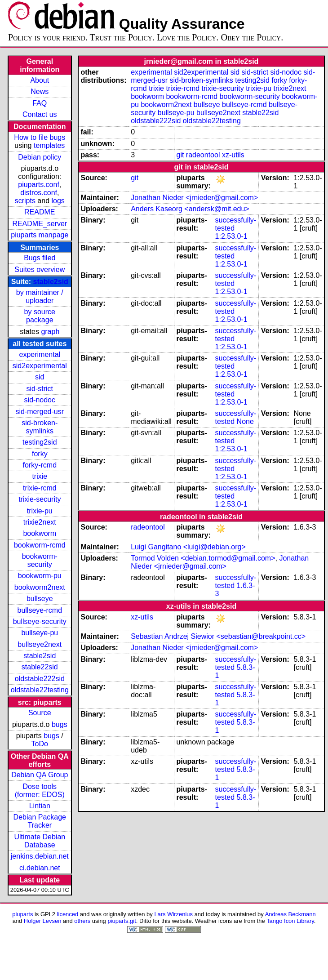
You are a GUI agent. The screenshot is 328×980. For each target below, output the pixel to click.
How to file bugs (40, 137)
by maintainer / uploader (40, 296)
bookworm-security (40, 560)
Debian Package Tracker (40, 821)
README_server (40, 224)
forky (40, 454)
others (82, 921)
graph (50, 332)
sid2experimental (40, 366)
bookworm (40, 533)
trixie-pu (40, 511)
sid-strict (40, 389)
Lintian (40, 806)
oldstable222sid (40, 679)
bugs (60, 724)
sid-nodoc (40, 400)
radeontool (203, 155)
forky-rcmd (40, 465)
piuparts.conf (39, 185)
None (245, 421)
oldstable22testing (40, 690)
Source (40, 713)
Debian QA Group (40, 775)
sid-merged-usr (40, 412)
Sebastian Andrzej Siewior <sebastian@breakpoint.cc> (218, 636)
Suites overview (40, 269)
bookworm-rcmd (40, 545)
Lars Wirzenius (173, 914)
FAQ (40, 103)
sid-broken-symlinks (40, 427)
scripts (25, 201)
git (180, 155)
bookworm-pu (40, 576)
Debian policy (40, 157)
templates (49, 145)
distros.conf (39, 193)
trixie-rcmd (40, 488)
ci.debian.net (40, 868)
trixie (40, 476)
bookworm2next (40, 587)
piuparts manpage (40, 235)
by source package (40, 316)
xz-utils (233, 155)
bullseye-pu (40, 633)
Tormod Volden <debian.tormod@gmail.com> (203, 558)
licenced (68, 914)
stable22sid (40, 667)
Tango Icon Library (290, 921)
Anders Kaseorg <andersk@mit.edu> (190, 209)
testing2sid (40, 442)
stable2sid (51, 282)
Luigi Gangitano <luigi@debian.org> (188, 547)
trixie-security (40, 499)
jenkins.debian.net (40, 856)
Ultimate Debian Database (40, 841)
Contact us (40, 114)
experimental (40, 354)
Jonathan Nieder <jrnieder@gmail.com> (194, 198)
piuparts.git (122, 921)
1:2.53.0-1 (231, 236)
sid (40, 377)
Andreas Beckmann (290, 914)
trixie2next (40, 522)
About (40, 80)
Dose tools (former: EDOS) (40, 791)
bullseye (40, 599)
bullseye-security (40, 621)
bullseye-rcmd (40, 610)
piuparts (22, 914)
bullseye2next (40, 644)
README (40, 212)
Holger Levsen (43, 921)
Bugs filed (40, 258)
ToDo (40, 744)
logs (58, 201)
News (40, 91)
